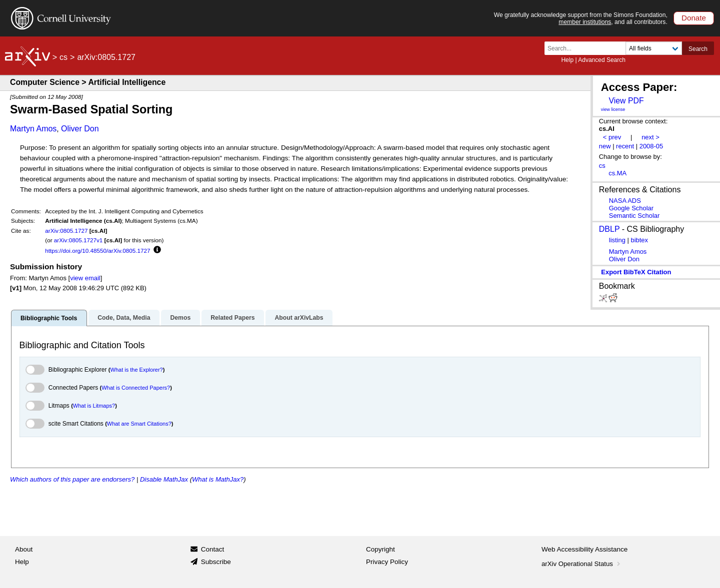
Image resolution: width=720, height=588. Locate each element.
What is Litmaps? (94, 406)
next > (650, 137)
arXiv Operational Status (582, 564)
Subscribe (216, 562)
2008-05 (651, 146)
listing (617, 240)
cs (63, 57)
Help (567, 60)
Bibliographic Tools (49, 318)
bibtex (639, 240)
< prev (612, 137)
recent (625, 146)
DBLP (609, 229)
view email (85, 278)
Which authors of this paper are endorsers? (72, 479)
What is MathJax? (218, 479)
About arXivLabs (299, 318)
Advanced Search (602, 60)
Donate (694, 18)
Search (698, 49)
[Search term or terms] (588, 48)
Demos (180, 318)
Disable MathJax (164, 479)
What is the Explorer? (137, 370)
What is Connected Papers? (136, 388)
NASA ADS (625, 201)
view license (613, 109)
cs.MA (617, 173)
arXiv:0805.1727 (66, 231)
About (24, 549)
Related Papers (232, 318)
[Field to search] (654, 48)
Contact (213, 549)
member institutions (585, 22)
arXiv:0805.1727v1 (78, 240)
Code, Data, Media (124, 318)
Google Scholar (631, 208)
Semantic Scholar (634, 216)
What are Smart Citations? (139, 424)
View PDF (626, 101)
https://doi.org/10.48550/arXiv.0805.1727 (97, 251)
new (605, 146)
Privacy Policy (387, 562)
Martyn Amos (33, 129)
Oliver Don (80, 129)
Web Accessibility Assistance (584, 549)
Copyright (380, 549)
